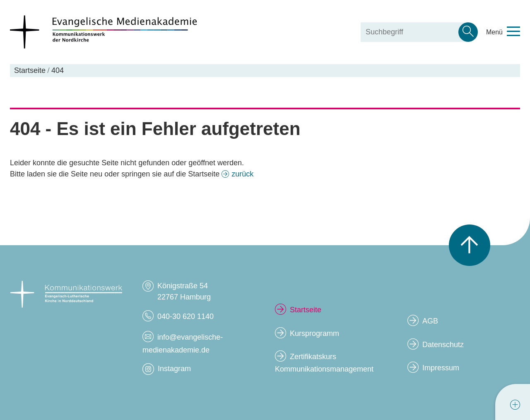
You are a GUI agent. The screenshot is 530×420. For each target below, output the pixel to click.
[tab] (515, 405)
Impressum (441, 368)
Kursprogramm (314, 333)
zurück (242, 174)
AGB (430, 321)
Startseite (306, 310)
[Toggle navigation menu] (503, 32)
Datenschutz (443, 345)
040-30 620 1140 (185, 316)
